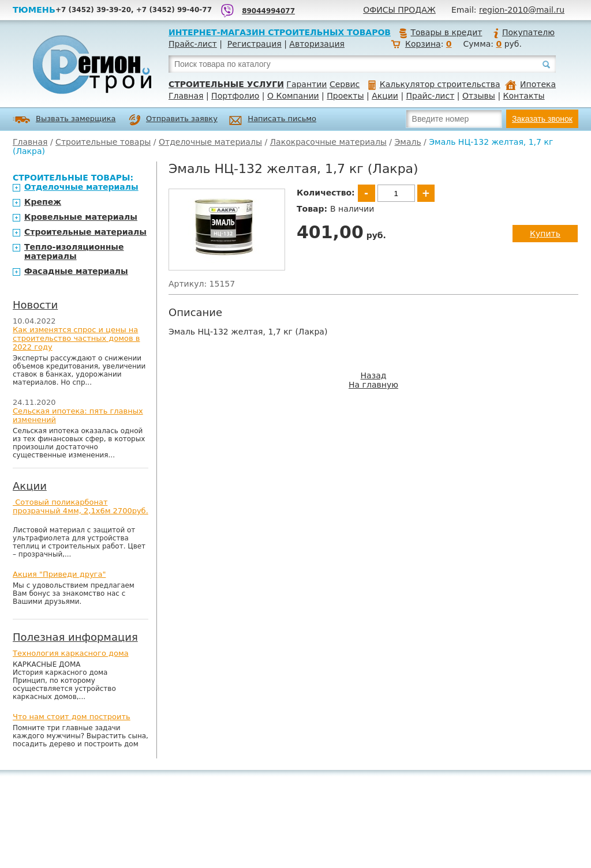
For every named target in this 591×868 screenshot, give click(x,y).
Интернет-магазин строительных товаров (280, 32)
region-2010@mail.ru (522, 10)
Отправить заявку (173, 120)
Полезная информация (75, 637)
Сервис (345, 84)
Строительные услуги (226, 84)
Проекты (345, 96)
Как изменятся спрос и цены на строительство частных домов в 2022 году (76, 338)
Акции (385, 96)
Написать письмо (273, 120)
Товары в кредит (440, 32)
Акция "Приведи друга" (59, 574)
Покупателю (523, 32)
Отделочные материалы (210, 142)
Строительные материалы (85, 232)
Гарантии (306, 84)
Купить (545, 234)
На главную (373, 385)
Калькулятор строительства (434, 84)
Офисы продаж (399, 10)
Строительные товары (103, 142)
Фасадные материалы (76, 271)
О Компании (293, 96)
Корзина (423, 44)
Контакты (524, 96)
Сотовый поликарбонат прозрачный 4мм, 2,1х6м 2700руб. (81, 506)
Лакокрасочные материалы (328, 142)
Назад (374, 375)
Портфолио (235, 96)
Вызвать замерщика (64, 120)
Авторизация (317, 44)
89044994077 (268, 11)
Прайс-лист (193, 44)
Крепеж (43, 202)
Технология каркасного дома (71, 653)
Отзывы (479, 96)
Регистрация (255, 44)
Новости (35, 305)
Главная (186, 96)
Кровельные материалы (81, 217)
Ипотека (530, 84)
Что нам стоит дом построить (72, 717)
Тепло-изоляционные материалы (74, 251)
